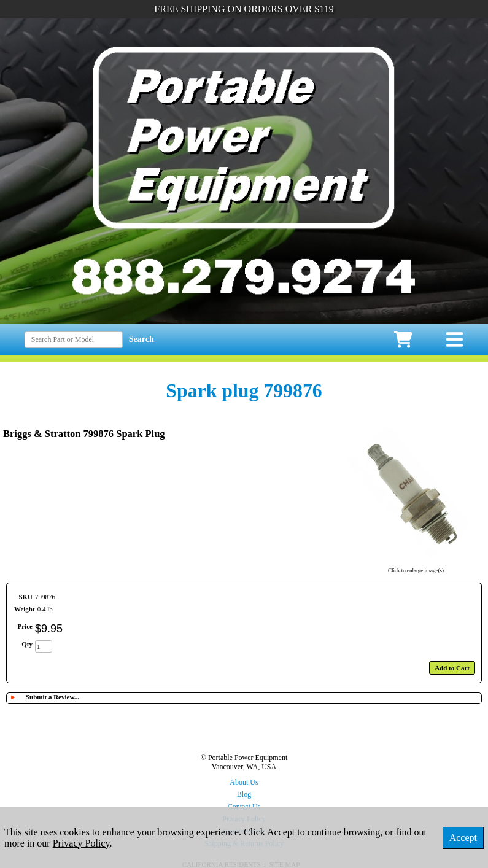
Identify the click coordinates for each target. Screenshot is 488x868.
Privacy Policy (81, 843)
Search (141, 339)
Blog (244, 794)
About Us (244, 782)
